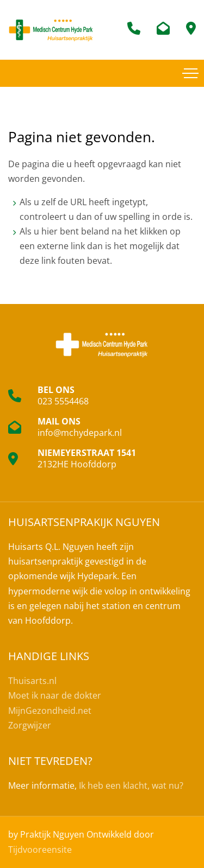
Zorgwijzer (30, 725)
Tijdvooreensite (40, 850)
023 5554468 (63, 401)
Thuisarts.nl (32, 681)
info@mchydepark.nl (80, 433)
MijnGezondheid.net (50, 711)
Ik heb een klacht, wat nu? (131, 785)
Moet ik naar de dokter (55, 695)
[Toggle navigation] (190, 73)
